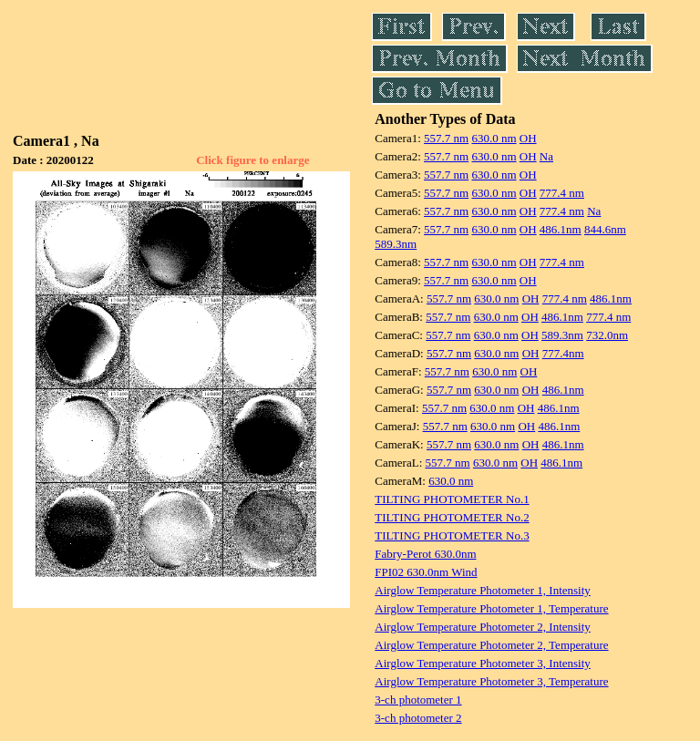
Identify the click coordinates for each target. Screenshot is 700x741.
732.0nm (607, 335)
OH (528, 138)
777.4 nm (562, 193)
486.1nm (561, 229)
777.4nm (563, 353)
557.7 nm (446, 138)
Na (546, 156)
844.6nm (605, 229)
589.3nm (396, 244)
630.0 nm (494, 138)
